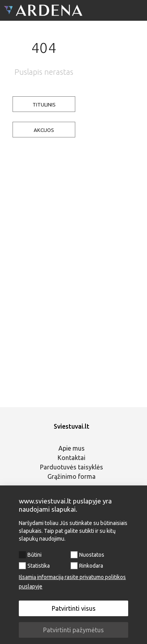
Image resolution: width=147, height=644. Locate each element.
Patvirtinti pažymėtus (73, 630)
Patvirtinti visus (74, 608)
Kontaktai (72, 458)
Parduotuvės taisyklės (72, 467)
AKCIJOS (44, 130)
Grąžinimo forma (72, 476)
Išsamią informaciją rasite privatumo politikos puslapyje (72, 582)
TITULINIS (44, 105)
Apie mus (72, 448)
